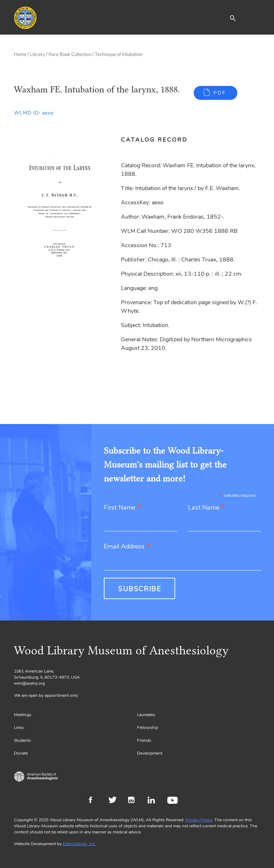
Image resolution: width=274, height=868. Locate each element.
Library (37, 55)
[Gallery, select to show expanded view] (59, 205)
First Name (123, 508)
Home (20, 55)
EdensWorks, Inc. (79, 844)
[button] (233, 18)
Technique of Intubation (119, 55)
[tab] (158, 140)
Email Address (127, 547)
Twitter (115, 801)
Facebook (95, 801)
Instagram (134, 801)
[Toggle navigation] (255, 18)
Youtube (174, 801)
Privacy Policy (199, 820)
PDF (220, 93)
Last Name (207, 508)
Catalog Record (154, 140)
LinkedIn (154, 801)
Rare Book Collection (70, 55)
